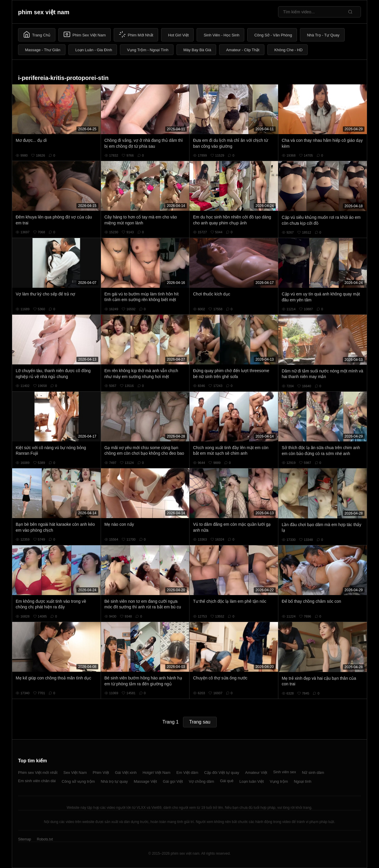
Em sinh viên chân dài (37, 781)
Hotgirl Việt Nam (156, 773)
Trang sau (200, 722)
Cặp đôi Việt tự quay (222, 773)
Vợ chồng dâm (201, 781)
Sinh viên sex (284, 772)
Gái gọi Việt (173, 781)
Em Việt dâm (187, 773)
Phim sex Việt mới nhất (38, 773)
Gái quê (227, 781)
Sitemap (25, 839)
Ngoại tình (302, 781)
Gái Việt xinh (126, 773)
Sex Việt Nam (75, 773)
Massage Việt (145, 781)
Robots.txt (45, 839)
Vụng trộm (279, 781)
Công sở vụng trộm (78, 781)
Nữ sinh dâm (313, 773)
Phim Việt (101, 773)
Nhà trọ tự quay (114, 781)
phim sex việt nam (44, 12)
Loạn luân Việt (252, 781)
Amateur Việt (256, 773)
